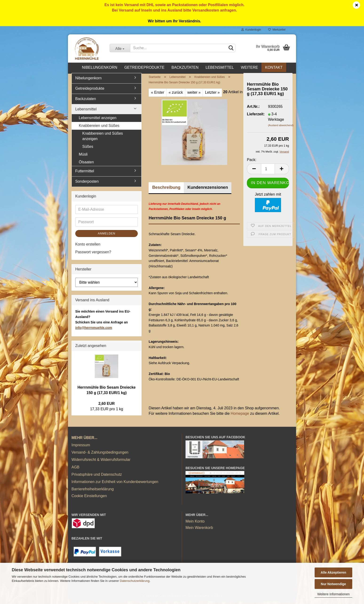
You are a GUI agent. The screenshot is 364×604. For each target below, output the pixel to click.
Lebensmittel (220, 67)
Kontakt (274, 67)
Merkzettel (277, 30)
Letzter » (212, 95)
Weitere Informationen (333, 594)
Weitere (249, 67)
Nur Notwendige (333, 584)
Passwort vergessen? (93, 255)
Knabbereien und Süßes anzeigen (103, 139)
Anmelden (107, 236)
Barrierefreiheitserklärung (93, 492)
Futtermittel (85, 174)
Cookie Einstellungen (89, 499)
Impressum (81, 448)
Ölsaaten (86, 165)
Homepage (240, 416)
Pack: (252, 162)
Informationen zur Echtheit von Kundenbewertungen (115, 484)
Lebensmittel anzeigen (98, 121)
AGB (75, 470)
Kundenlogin (251, 30)
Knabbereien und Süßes (99, 128)
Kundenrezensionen (208, 190)
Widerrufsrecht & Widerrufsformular (101, 462)
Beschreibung (166, 190)
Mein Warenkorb (199, 530)
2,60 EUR (106, 406)
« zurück (176, 95)
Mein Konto (195, 524)
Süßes (88, 149)
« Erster (158, 95)
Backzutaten (185, 67)
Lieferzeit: (254, 117)
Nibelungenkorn (99, 67)
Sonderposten (87, 184)
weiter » (194, 95)
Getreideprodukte (144, 67)
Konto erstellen (88, 247)
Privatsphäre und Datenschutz (97, 477)
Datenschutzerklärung (135, 581)
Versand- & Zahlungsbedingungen (100, 455)
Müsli (83, 157)
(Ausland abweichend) (281, 128)
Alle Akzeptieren (333, 572)
